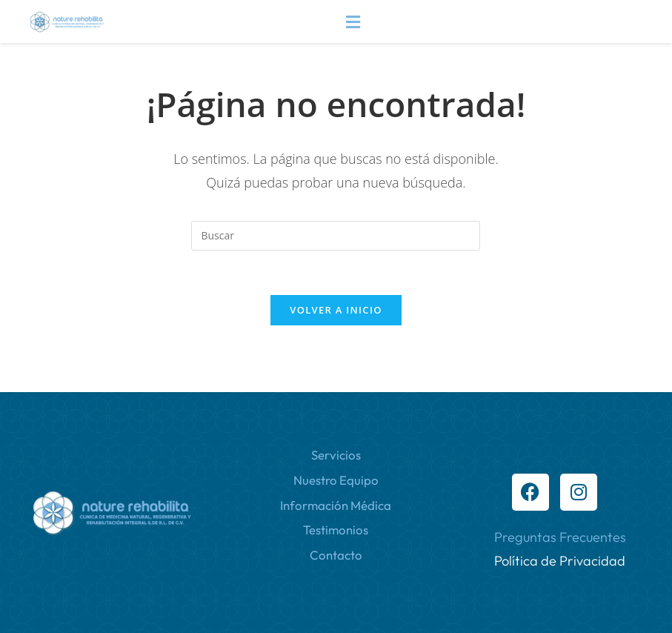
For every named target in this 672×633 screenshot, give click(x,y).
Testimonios (336, 530)
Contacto (336, 555)
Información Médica (336, 505)
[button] (353, 21)
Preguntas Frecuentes (560, 537)
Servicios (336, 455)
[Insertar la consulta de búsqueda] (336, 236)
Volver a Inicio (336, 310)
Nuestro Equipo (336, 480)
